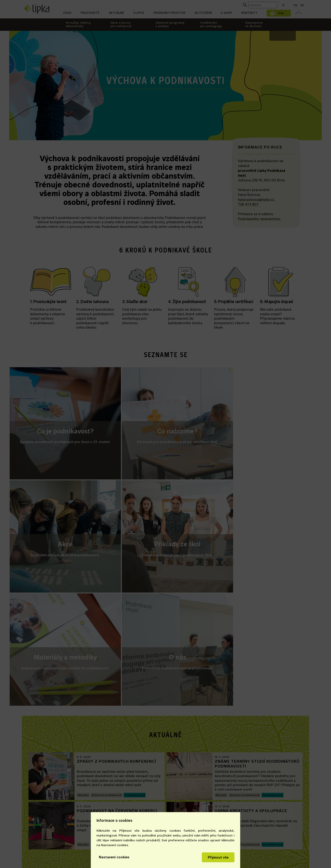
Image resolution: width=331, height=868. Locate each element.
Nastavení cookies (114, 857)
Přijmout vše (218, 857)
